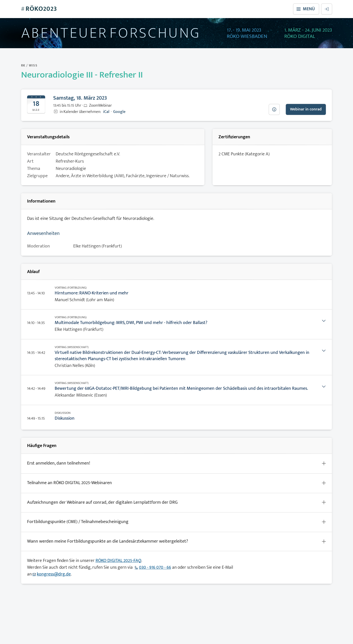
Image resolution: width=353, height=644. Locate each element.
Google (119, 112)
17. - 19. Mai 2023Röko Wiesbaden (247, 33)
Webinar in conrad (306, 109)
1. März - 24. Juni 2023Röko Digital (308, 33)
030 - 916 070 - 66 (155, 567)
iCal (106, 112)
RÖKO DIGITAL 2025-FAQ (118, 561)
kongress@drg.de (54, 574)
